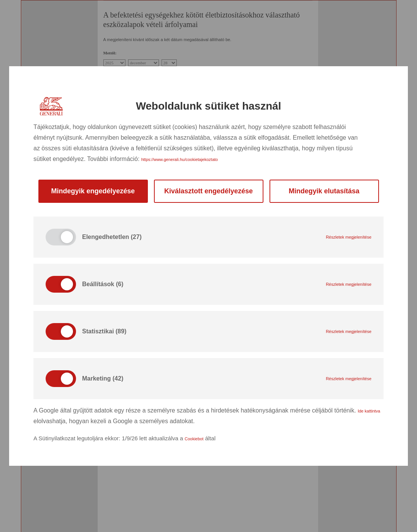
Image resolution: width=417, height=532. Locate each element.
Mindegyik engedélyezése (93, 191)
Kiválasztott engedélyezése (208, 191)
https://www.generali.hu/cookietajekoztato (179, 159)
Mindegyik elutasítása (324, 191)
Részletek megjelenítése (349, 237)
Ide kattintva (369, 411)
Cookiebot (194, 439)
